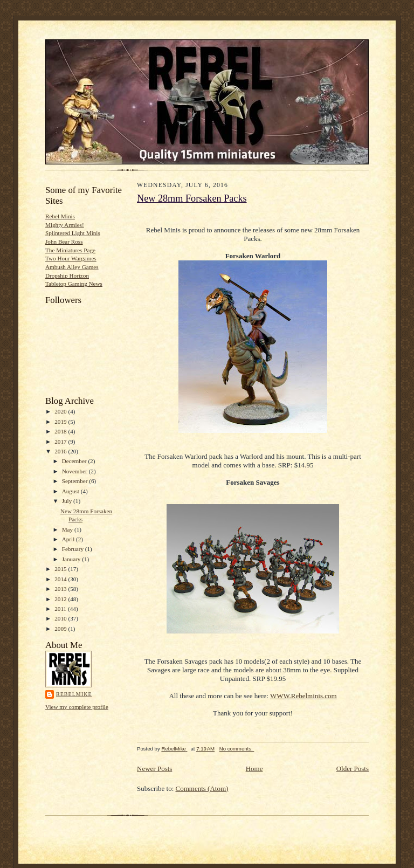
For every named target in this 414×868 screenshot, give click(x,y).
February (74, 549)
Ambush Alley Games (72, 267)
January (72, 559)
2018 (61, 431)
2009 (61, 629)
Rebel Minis (60, 216)
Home (254, 769)
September (76, 481)
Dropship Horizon (67, 275)
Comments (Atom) (202, 788)
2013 (61, 589)
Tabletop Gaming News (74, 284)
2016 (61, 451)
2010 (61, 618)
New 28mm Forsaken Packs (192, 198)
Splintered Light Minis (73, 233)
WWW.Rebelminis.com (303, 696)
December (75, 461)
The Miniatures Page (70, 250)
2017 (61, 442)
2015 (61, 569)
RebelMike (74, 694)
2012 (61, 599)
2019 (61, 422)
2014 (61, 579)
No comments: (237, 749)
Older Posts (353, 769)
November (75, 471)
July (68, 501)
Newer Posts (154, 769)
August (71, 491)
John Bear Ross (64, 242)
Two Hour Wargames (71, 258)
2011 (61, 609)
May (68, 529)
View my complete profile (77, 707)
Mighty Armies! (65, 225)
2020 (61, 411)
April (69, 539)
